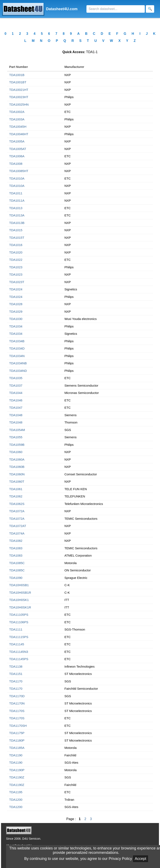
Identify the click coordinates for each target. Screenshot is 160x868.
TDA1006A (17, 156)
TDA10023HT (19, 97)
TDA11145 (17, 644)
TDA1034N (17, 356)
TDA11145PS (19, 659)
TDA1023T (17, 282)
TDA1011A (17, 200)
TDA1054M (17, 430)
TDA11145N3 (19, 652)
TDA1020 (16, 252)
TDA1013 (16, 208)
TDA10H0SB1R (20, 593)
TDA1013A (17, 215)
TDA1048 (16, 415)
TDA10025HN (19, 104)
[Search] (116, 9)
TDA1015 (16, 230)
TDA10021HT (19, 90)
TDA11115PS (19, 637)
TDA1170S (17, 711)
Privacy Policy (120, 859)
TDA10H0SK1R (20, 607)
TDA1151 (16, 674)
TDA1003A (17, 119)
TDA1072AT (18, 526)
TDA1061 (16, 489)
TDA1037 (16, 385)
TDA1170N (17, 703)
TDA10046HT (19, 134)
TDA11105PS (19, 615)
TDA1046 (16, 400)
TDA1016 (16, 245)
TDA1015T (17, 238)
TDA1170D (17, 696)
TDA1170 (16, 681)
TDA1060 (16, 452)
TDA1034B (17, 341)
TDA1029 (16, 312)
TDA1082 (16, 541)
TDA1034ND (18, 371)
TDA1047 (16, 408)
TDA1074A (17, 533)
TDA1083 (16, 548)
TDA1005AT (18, 149)
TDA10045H (18, 127)
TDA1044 (16, 393)
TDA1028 (16, 304)
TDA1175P (17, 733)
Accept (141, 859)
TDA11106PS (19, 622)
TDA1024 (16, 289)
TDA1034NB (18, 363)
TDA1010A (17, 178)
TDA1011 (16, 193)
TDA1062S (17, 504)
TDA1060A (17, 459)
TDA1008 (16, 164)
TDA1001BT (18, 82)
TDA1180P (17, 740)
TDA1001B (17, 75)
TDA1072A (17, 511)
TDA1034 (16, 326)
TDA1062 (16, 496)
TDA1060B (17, 467)
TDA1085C (17, 563)
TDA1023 (16, 267)
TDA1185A (17, 748)
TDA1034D (17, 348)
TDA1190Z (17, 777)
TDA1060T (17, 481)
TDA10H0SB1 (19, 585)
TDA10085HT (19, 171)
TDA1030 (16, 319)
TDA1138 (16, 666)
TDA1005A (17, 141)
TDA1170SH (18, 726)
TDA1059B (17, 445)
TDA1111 (16, 629)
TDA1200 (16, 800)
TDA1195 (16, 792)
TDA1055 (16, 437)
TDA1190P (17, 770)
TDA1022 (16, 260)
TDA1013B (17, 223)
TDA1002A (17, 112)
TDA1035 (16, 378)
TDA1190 (16, 755)
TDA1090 (16, 578)
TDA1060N (17, 474)
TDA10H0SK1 (19, 600)
